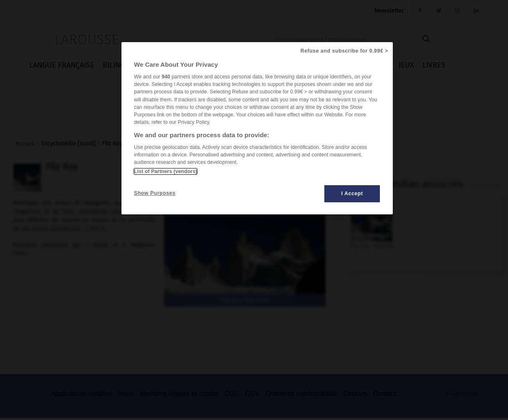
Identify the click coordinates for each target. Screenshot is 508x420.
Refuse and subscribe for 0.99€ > (344, 51)
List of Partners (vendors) (166, 171)
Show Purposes (155, 193)
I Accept (352, 194)
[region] (257, 128)
